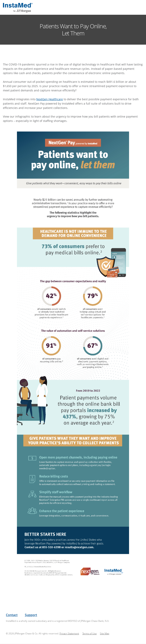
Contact (12, 615)
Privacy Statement (69, 633)
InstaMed (18, 8)
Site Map (105, 633)
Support (31, 615)
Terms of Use (90, 633)
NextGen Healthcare (50, 99)
